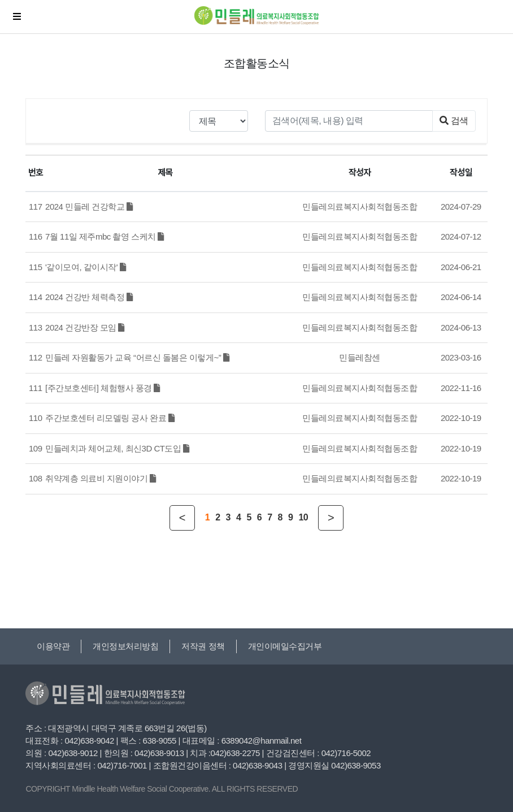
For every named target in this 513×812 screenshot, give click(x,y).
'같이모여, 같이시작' (85, 267)
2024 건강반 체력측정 (89, 297)
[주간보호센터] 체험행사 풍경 (103, 388)
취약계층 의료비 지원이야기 (101, 478)
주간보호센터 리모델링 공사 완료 (110, 418)
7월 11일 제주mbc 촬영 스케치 (105, 236)
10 (303, 517)
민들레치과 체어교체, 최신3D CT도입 (117, 448)
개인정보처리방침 (125, 646)
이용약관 (53, 646)
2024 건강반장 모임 (85, 327)
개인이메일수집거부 (285, 646)
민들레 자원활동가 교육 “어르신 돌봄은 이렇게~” (137, 357)
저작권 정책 (203, 646)
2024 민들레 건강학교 (89, 207)
